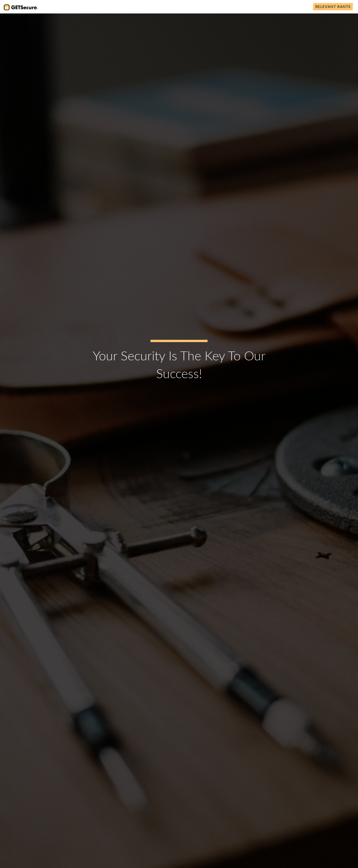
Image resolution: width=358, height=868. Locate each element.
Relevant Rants (333, 7)
